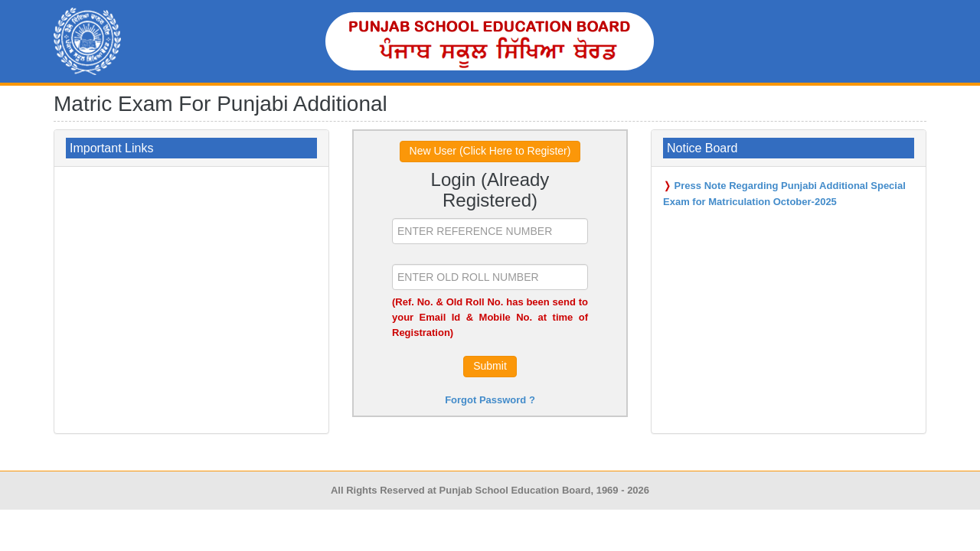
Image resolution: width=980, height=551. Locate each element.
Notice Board (702, 148)
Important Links (111, 148)
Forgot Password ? (490, 400)
